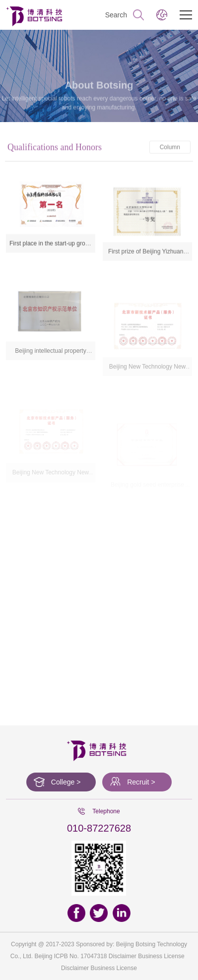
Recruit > (141, 782)
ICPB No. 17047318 (81, 956)
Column (170, 152)
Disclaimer (75, 968)
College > (66, 782)
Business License (113, 968)
